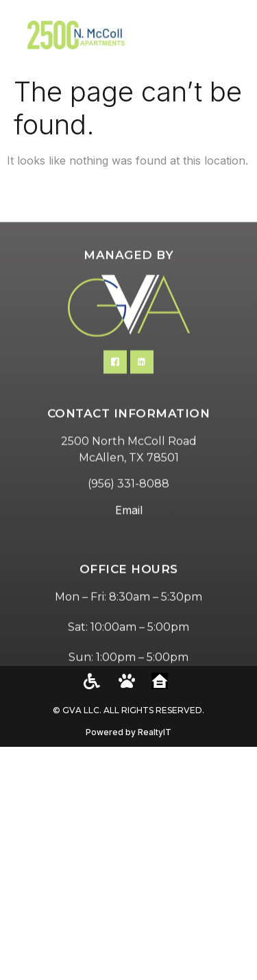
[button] (230, 35)
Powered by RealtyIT (128, 732)
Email (129, 548)
